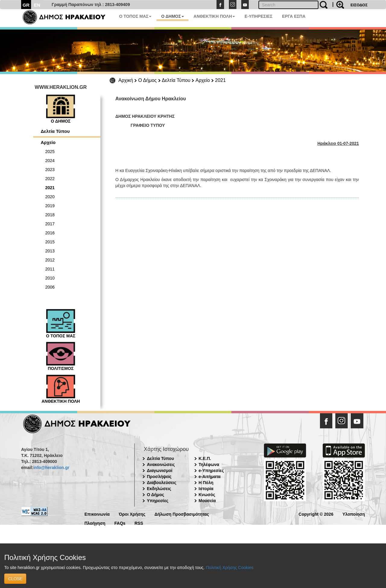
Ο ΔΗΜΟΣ (172, 16)
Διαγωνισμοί (160, 471)
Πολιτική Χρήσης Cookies (229, 568)
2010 (50, 278)
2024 (50, 161)
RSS (139, 523)
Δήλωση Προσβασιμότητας (182, 514)
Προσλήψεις (159, 477)
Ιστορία (206, 489)
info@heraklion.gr (51, 468)
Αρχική (126, 80)
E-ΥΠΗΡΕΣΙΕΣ (258, 16)
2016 (50, 233)
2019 (50, 206)
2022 (50, 179)
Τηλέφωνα (209, 464)
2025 (50, 152)
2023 (50, 170)
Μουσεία (207, 501)
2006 (50, 287)
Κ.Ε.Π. (205, 458)
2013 (50, 251)
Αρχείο (203, 80)
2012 (50, 260)
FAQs (120, 523)
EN (37, 5)
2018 (50, 215)
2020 (50, 197)
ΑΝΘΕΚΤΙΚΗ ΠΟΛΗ (214, 16)
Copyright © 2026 (316, 514)
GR (26, 5)
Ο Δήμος (147, 80)
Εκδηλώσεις (159, 489)
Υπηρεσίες (158, 501)
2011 (50, 269)
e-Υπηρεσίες (211, 471)
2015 (50, 242)
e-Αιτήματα (210, 477)
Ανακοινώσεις (161, 464)
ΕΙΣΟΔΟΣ (359, 5)
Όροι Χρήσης (132, 514)
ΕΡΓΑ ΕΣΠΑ (294, 16)
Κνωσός (207, 495)
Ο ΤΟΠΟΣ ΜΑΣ (135, 16)
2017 (50, 224)
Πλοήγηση (95, 523)
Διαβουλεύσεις (162, 483)
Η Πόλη (206, 483)
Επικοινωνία (97, 514)
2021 (220, 80)
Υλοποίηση (354, 514)
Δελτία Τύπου (176, 80)
